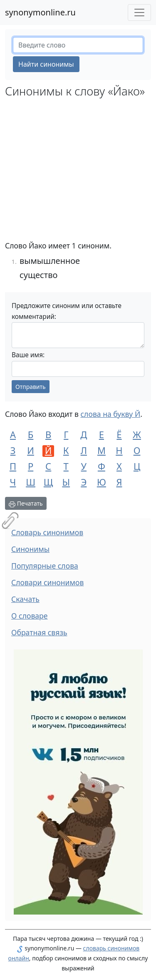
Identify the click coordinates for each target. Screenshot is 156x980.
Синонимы (30, 549)
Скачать (25, 599)
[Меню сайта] (139, 13)
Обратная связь (39, 632)
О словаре (30, 616)
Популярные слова (45, 566)
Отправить (31, 387)
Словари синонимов (47, 582)
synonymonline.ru (40, 12)
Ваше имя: (28, 355)
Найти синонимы (46, 64)
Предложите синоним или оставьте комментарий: (67, 311)
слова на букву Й (110, 414)
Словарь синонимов (47, 532)
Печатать (26, 503)
